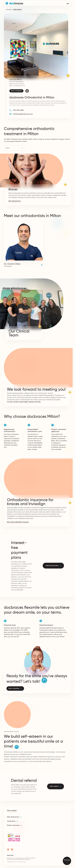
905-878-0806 (19, 110)
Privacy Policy (10, 855)
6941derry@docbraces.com (23, 114)
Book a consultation (16, 91)
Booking (67, 861)
